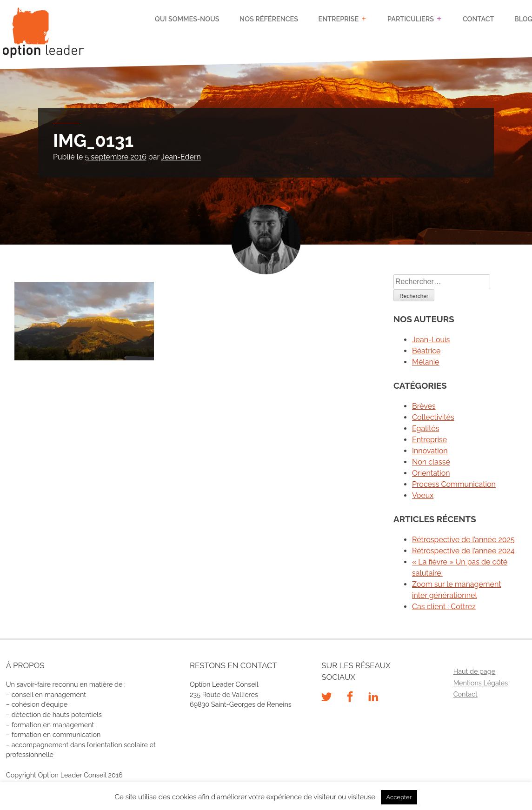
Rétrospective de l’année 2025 (463, 540)
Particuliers (411, 19)
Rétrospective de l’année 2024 (463, 551)
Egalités (426, 428)
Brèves (424, 406)
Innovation (430, 451)
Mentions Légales (481, 683)
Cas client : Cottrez (444, 607)
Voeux (423, 495)
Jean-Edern (181, 157)
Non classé (431, 462)
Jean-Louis (431, 340)
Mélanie (426, 362)
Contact (479, 19)
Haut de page (475, 671)
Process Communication (454, 484)
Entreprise (339, 19)
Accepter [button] (399, 797)
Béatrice (426, 351)
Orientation (431, 473)
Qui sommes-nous (187, 19)
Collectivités (433, 417)
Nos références (269, 19)
